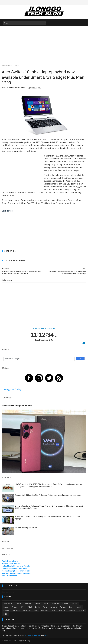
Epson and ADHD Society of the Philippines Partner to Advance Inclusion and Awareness (48, 495)
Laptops (74, 604)
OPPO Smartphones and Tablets (15, 569)
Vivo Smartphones (9, 576)
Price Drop (27, 611)
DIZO (5, 614)
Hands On (72, 611)
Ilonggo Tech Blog (13, 390)
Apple (36, 611)
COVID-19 (17, 611)
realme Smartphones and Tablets (16, 571)
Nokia (53, 611)
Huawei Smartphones (11, 564)
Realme (6, 607)
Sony (71, 607)
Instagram (36, 636)
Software (65, 604)
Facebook (28, 636)
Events (37, 607)
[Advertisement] (44, 45)
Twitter (47, 636)
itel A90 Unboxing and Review (26, 528)
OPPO (23, 607)
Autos (45, 607)
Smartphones (8, 604)
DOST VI (81, 611)
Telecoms (28, 604)
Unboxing (7, 611)
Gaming (37, 604)
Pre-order (45, 611)
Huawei (78, 607)
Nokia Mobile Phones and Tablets (16, 566)
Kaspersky (55, 604)
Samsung (54, 607)
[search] (39, 359)
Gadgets (19, 604)
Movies (46, 604)
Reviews (63, 607)
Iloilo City (62, 611)
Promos (15, 607)
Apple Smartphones (10, 561)
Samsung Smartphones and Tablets (17, 574)
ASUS (30, 607)
